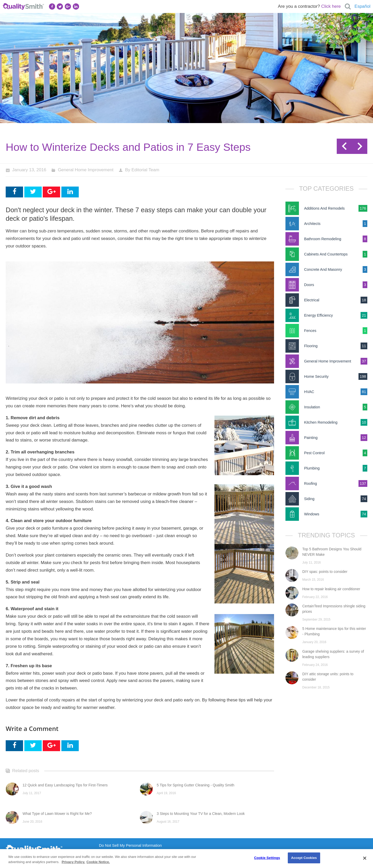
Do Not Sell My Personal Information (130, 845)
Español (363, 6)
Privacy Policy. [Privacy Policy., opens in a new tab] (73, 862)
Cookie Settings (267, 858)
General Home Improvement (85, 170)
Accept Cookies (304, 858)
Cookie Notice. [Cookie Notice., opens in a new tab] (98, 862)
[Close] (365, 858)
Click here (331, 6)
